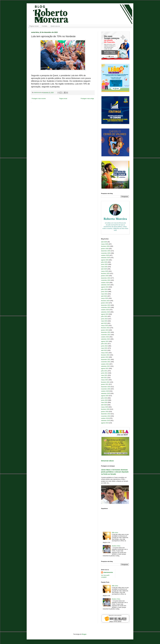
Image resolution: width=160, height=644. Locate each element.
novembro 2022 (106, 335)
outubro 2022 (105, 337)
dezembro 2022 (106, 332)
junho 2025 (104, 264)
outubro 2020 (105, 391)
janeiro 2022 (105, 357)
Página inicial (34, 26)
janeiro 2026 (105, 249)
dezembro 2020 (106, 387)
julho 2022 (104, 344)
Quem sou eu (55, 26)
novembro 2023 (106, 307)
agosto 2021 (105, 369)
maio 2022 (104, 348)
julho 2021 (104, 371)
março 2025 (105, 271)
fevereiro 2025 (105, 273)
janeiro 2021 (105, 384)
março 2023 (105, 326)
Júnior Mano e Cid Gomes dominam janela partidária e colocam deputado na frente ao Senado (115, 472)
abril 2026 (104, 242)
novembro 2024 (106, 280)
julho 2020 (104, 398)
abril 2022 (104, 350)
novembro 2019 (106, 416)
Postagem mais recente (39, 99)
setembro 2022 (106, 339)
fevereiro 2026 (105, 246)
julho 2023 (104, 316)
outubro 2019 (105, 418)
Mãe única (115, 533)
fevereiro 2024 (105, 301)
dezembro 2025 (106, 251)
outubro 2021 (105, 364)
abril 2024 (104, 296)
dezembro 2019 (106, 414)
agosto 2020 (105, 396)
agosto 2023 (105, 314)
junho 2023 (104, 319)
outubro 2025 (105, 255)
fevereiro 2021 (105, 382)
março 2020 (105, 407)
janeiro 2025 (105, 276)
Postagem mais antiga (87, 99)
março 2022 (105, 353)
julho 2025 (104, 262)
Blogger (84, 634)
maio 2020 (104, 402)
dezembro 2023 (106, 305)
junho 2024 (104, 292)
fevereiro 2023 (105, 328)
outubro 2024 (105, 283)
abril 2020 (104, 405)
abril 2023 (104, 323)
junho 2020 (104, 400)
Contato (45, 26)
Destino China (116, 546)
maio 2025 (104, 267)
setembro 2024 (106, 285)
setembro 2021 (106, 366)
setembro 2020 (106, 393)
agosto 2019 (105, 423)
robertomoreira (108, 572)
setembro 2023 (106, 312)
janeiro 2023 (105, 330)
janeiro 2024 (105, 303)
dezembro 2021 (106, 360)
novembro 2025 (106, 253)
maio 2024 (104, 294)
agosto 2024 (105, 287)
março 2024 (105, 298)
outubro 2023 (105, 310)
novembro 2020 (106, 389)
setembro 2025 (106, 258)
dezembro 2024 (106, 278)
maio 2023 (104, 321)
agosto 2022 (105, 341)
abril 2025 (104, 269)
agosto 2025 (105, 260)
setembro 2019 (106, 421)
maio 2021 (104, 375)
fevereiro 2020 (105, 409)
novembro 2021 (106, 362)
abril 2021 (104, 378)
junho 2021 (104, 373)
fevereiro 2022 (105, 355)
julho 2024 (104, 289)
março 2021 (105, 380)
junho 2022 (104, 346)
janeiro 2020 (105, 412)
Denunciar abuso (107, 461)
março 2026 (105, 244)
